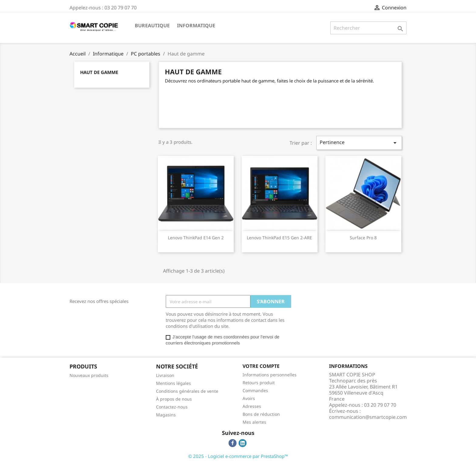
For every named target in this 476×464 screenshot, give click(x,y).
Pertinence (359, 143)
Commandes (255, 390)
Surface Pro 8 (363, 238)
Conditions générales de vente (187, 391)
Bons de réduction (261, 414)
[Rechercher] (368, 28)
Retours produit (259, 383)
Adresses (252, 406)
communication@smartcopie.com (368, 417)
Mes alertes (254, 422)
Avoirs (249, 398)
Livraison (165, 375)
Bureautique (152, 25)
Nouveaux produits (89, 375)
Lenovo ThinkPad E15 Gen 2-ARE (279, 238)
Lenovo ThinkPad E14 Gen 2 (196, 238)
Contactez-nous (172, 407)
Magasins (166, 415)
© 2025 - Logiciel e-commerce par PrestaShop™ (238, 456)
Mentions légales (173, 383)
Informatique (196, 25)
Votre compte (261, 366)
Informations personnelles (270, 375)
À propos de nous (174, 399)
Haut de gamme (99, 72)
